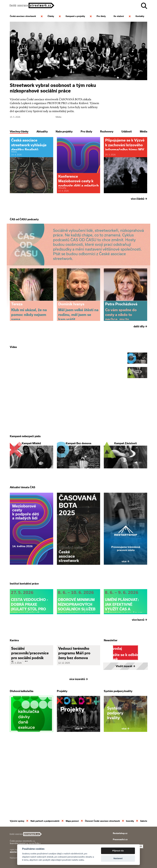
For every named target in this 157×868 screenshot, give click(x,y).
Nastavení (118, 858)
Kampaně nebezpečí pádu (25, 470)
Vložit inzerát (125, 733)
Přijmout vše (118, 851)
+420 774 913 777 (17, 849)
